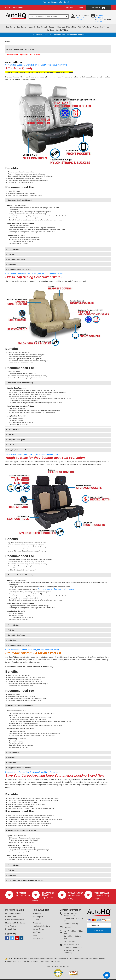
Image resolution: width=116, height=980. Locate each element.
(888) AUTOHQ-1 (70, 913)
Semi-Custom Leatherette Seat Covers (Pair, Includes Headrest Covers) (34, 274)
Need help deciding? (80, 18)
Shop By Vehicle (62, 30)
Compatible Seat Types (16, 259)
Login (81, 7)
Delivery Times (38, 929)
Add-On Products (84, 27)
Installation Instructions (41, 926)
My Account (70, 7)
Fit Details (12, 254)
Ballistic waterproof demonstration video (56, 589)
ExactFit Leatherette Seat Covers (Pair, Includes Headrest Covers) (32, 650)
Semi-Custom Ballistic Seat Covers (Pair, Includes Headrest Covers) (33, 454)
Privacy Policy (11, 929)
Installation (12, 264)
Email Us (98, 21)
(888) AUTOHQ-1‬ (99, 16)
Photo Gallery (10, 917)
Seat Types (37, 932)
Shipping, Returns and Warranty (20, 269)
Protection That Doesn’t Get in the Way (22, 830)
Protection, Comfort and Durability (21, 200)
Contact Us (37, 923)
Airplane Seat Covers (101, 27)
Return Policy (38, 938)
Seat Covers (10, 27)
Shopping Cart (38, 917)
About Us (36, 920)
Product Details (14, 249)
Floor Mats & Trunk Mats (67, 27)
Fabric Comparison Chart (15, 920)
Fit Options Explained (13, 914)
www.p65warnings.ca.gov (50, 961)
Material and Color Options (15, 923)
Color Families (11, 926)
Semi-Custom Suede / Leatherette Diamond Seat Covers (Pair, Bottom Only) (36, 65)
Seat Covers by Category (46, 27)
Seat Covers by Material (26, 27)
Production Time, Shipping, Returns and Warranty (26, 880)
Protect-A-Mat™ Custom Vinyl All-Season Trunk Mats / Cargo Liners (33, 772)
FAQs (35, 935)
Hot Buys (50, 30)
